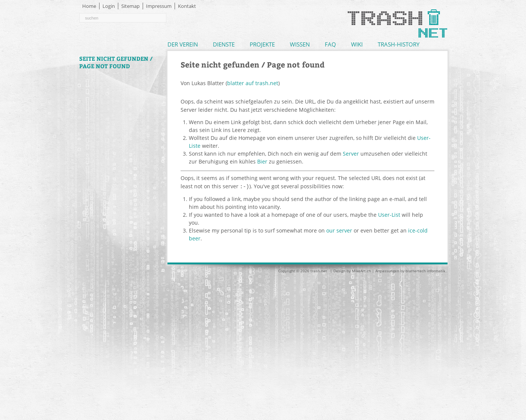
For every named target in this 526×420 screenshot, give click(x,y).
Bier (262, 161)
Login (109, 6)
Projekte (262, 44)
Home (89, 6)
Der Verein (183, 44)
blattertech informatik (425, 270)
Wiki (357, 44)
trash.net (319, 270)
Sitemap (130, 6)
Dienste (224, 44)
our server (339, 230)
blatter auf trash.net (253, 83)
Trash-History (399, 44)
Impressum (159, 6)
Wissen (300, 44)
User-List (389, 214)
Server (351, 154)
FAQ (330, 44)
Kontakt (187, 6)
